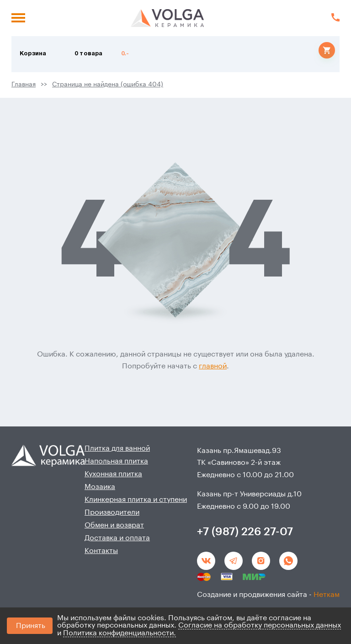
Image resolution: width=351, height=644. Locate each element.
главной (213, 366)
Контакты (101, 551)
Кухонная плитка (113, 474)
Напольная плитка (116, 461)
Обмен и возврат (114, 525)
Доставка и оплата (117, 538)
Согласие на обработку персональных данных (260, 625)
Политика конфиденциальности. (120, 633)
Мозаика (100, 487)
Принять (31, 626)
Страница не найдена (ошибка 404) (108, 85)
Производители (112, 512)
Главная (24, 85)
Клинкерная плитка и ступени (136, 500)
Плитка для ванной (117, 448)
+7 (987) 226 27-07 (245, 532)
